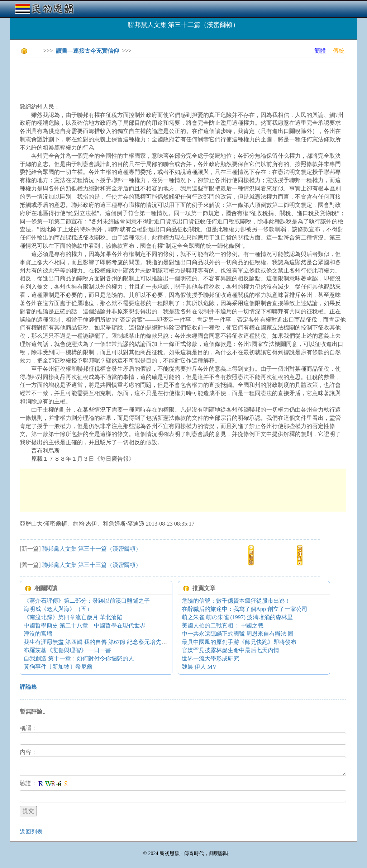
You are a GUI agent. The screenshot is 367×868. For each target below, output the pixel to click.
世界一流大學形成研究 (210, 658)
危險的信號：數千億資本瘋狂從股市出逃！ (236, 601)
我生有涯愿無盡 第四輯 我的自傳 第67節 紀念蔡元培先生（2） (103, 642)
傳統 (339, 51)
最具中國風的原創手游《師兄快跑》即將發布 (239, 642)
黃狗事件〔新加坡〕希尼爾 (58, 667)
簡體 (320, 51)
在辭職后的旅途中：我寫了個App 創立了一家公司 (245, 609)
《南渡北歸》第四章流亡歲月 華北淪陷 (73, 617)
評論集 (28, 687)
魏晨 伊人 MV (199, 667)
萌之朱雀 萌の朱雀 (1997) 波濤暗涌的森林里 (237, 617)
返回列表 (31, 832)
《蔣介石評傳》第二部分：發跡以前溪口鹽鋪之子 (87, 601)
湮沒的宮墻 (38, 634)
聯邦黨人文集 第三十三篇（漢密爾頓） (92, 565)
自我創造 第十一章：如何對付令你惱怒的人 (79, 658)
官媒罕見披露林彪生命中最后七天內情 (230, 650)
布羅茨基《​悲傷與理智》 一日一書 (67, 650)
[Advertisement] (150, 79)
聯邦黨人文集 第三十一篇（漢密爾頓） (92, 549)
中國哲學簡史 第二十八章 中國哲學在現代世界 (85, 625)
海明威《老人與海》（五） (58, 609)
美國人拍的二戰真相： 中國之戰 (223, 625)
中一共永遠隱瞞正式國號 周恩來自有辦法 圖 (238, 634)
